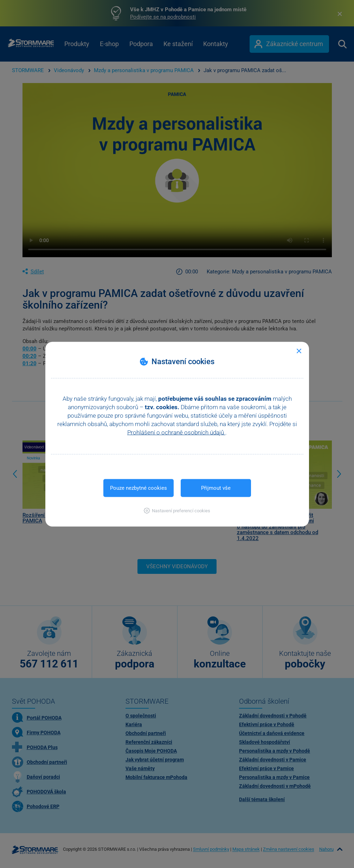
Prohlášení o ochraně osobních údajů (176, 432)
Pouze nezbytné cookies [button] (139, 488)
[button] (177, 510)
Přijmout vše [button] (216, 488)
